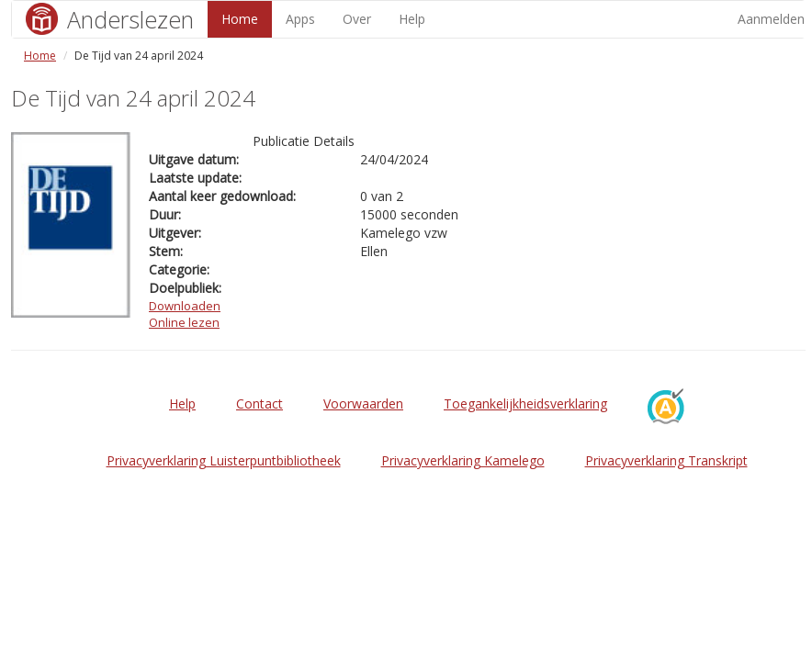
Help (412, 19)
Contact (259, 403)
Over (357, 19)
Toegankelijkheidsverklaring (525, 403)
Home (240, 19)
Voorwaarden (363, 403)
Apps (300, 19)
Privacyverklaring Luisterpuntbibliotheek (224, 460)
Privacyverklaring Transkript (666, 460)
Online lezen (184, 322)
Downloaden (185, 306)
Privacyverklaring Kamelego (463, 460)
